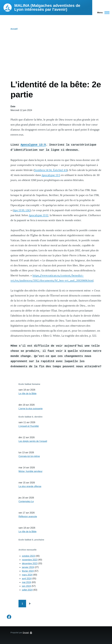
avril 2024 (27, 579)
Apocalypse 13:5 (33, 145)
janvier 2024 (28, 567)
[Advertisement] (56, 59)
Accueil (14, 29)
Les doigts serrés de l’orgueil (33, 441)
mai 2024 (26, 582)
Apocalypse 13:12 (39, 215)
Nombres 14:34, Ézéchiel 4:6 (51, 170)
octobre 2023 (28, 556)
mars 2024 (27, 575)
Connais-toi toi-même (29, 456)
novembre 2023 (30, 560)
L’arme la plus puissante (31, 409)
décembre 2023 (30, 563)
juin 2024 (26, 586)
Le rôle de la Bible (27, 394)
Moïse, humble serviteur (30, 471)
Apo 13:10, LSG (22, 210)
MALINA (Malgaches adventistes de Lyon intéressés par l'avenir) (47, 7)
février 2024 (28, 571)
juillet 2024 (27, 590)
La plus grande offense (30, 486)
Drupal (26, 633)
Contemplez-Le (26, 501)
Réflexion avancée (28, 516)
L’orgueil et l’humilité (29, 426)
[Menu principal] (103, 13)
